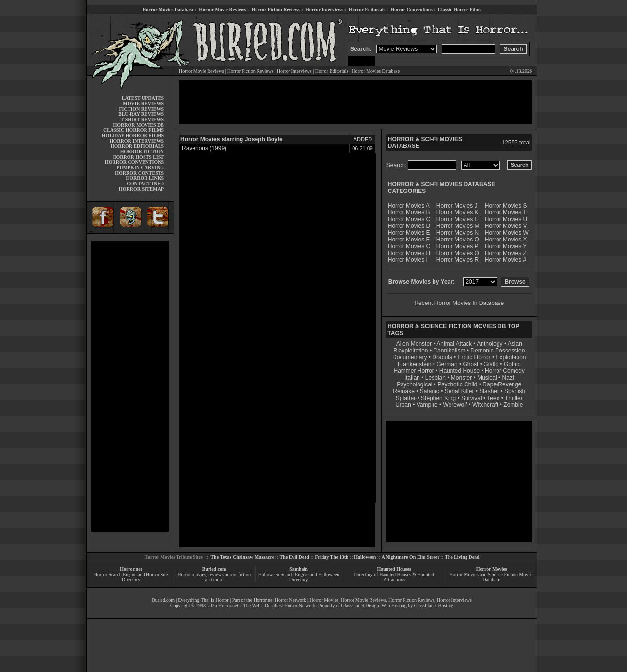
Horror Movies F (409, 240)
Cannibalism (449, 351)
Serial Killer (459, 391)
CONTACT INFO (145, 184)
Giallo (491, 364)
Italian (412, 378)
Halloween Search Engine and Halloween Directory (299, 577)
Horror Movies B (409, 212)
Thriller (514, 398)
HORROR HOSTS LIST (138, 157)
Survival (472, 398)
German (447, 364)
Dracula (442, 357)
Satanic (430, 391)
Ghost (470, 364)
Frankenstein (414, 364)
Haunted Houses (394, 569)
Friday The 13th (331, 557)
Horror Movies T (506, 212)
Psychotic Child (457, 384)
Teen (493, 398)
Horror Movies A (409, 206)
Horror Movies (492, 569)
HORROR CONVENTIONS (134, 162)
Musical (487, 378)
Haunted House (459, 371)
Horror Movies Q (458, 253)
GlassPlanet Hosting (434, 605)
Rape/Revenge (502, 384)
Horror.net (131, 569)
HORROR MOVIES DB (139, 125)
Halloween (365, 557)
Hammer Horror (414, 371)
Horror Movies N (458, 233)
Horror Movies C (409, 219)
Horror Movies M (458, 226)
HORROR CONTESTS (139, 173)
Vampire (427, 405)
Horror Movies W (507, 233)
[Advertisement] (130, 386)
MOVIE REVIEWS (143, 104)
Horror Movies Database (168, 9)
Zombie (513, 405)
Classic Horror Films (460, 9)
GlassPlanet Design (360, 605)
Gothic (512, 364)
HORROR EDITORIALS (137, 146)
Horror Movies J (457, 206)
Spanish (515, 391)
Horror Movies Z (506, 253)
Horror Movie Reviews (222, 9)
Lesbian (436, 378)
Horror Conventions (411, 9)
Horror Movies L (457, 219)
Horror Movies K (458, 212)
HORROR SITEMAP (141, 189)
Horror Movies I (408, 260)
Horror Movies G (409, 246)
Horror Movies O (458, 240)
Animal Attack (454, 344)
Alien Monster (414, 344)
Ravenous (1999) (204, 148)
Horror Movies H (409, 253)
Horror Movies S (506, 206)
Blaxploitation (410, 351)
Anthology (490, 344)
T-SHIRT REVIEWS (142, 120)
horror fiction (238, 574)
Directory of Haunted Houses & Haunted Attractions (394, 577)
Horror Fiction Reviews (276, 9)
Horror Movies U (506, 219)
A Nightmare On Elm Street (410, 557)
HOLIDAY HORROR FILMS (133, 136)
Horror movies (192, 574)
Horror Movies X (506, 240)
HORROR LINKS (145, 178)
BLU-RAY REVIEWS (141, 114)
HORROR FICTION (142, 152)
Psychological (414, 384)
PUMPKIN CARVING (140, 168)
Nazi (508, 378)
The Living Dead (462, 557)
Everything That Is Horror (203, 600)
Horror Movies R (458, 260)
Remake (404, 391)
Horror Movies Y (506, 246)
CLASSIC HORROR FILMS (134, 130)
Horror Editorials (367, 9)
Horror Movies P (458, 246)
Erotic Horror (474, 357)
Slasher (489, 391)
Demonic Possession (498, 351)
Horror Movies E (409, 233)
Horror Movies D (409, 226)
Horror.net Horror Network (280, 600)
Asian (515, 344)
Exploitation (511, 357)
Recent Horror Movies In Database (459, 303)
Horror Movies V (506, 226)
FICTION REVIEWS (141, 109)
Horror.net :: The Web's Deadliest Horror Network (267, 605)
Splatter (406, 398)
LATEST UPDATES (143, 98)
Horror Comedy (505, 371)
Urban (403, 405)
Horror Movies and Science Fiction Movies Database (492, 577)
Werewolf (455, 405)
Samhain (299, 569)
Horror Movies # (506, 260)
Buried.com (214, 569)
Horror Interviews (324, 9)
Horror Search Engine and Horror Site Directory (131, 577)
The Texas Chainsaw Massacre (242, 557)
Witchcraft (485, 405)
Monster (461, 378)
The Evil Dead (295, 557)
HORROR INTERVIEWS (137, 141)
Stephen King (438, 398)
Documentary (410, 357)
